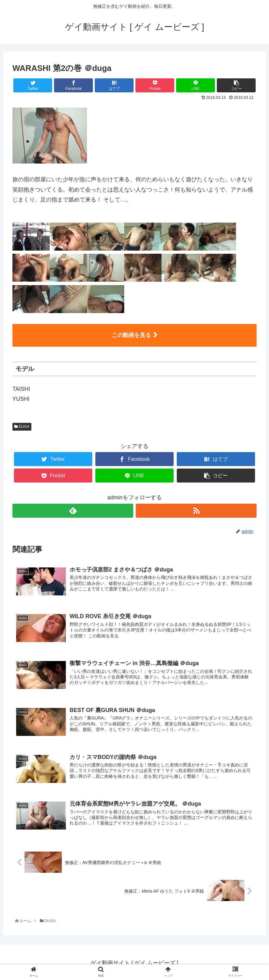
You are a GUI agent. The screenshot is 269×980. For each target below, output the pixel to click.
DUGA (22, 427)
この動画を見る (131, 335)
